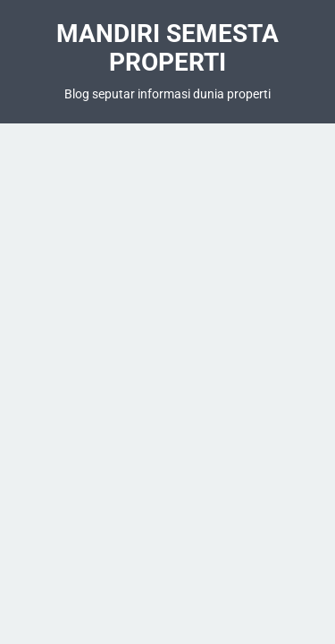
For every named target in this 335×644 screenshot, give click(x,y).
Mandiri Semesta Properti (167, 48)
